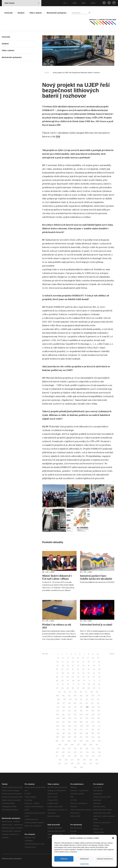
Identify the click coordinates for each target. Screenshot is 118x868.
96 (81, 692)
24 (78, 662)
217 (93, 748)
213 (69, 748)
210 (97, 745)
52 (84, 673)
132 (58, 711)
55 (99, 673)
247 (91, 763)
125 (64, 707)
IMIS (84, 3)
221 (69, 752)
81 (94, 684)
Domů (47, 73)
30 (63, 666)
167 (76, 726)
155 (99, 718)
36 (94, 666)
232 (87, 756)
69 (79, 681)
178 (93, 730)
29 (57, 666)
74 (57, 684)
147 (99, 715)
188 (57, 737)
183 (75, 733)
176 (81, 730)
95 (75, 692)
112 (81, 699)
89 (89, 688)
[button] (113, 838)
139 (99, 711)
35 (89, 666)
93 (65, 692)
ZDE (58, 137)
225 (93, 752)
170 (93, 726)
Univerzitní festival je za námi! (96, 625)
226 (99, 752)
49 (68, 673)
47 (57, 673)
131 (99, 707)
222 (75, 752)
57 (62, 677)
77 (73, 684)
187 (99, 733)
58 (68, 677)
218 (99, 748)
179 (99, 730)
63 (94, 677)
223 (81, 752)
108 (59, 699)
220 (63, 752)
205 (66, 745)
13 (68, 658)
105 (87, 696)
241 (97, 760)
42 (78, 669)
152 (81, 718)
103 (75, 696)
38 (57, 669)
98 (92, 692)
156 (58, 722)
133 (64, 711)
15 (78, 658)
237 (72, 760)
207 (78, 745)
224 (87, 752)
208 (85, 745)
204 (60, 745)
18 (93, 658)
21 (63, 662)
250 (81, 767)
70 (84, 681)
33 (78, 666)
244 (72, 763)
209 (91, 745)
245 (78, 763)
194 (93, 737)
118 (69, 703)
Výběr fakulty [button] (22, 3)
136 (81, 711)
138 (93, 711)
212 (64, 748)
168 (81, 726)
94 (70, 692)
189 (63, 737)
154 (93, 718)
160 (81, 722)
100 (57, 696)
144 (81, 715)
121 (87, 703)
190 (69, 737)
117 (64, 703)
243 (66, 763)
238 (78, 760)
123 (98, 703)
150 (70, 718)
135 (75, 711)
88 (83, 688)
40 (68, 669)
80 (89, 684)
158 (69, 722)
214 (75, 748)
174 (69, 730)
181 (64, 733)
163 (99, 722)
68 (73, 681)
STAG (93, 3)
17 (88, 658)
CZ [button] (66, 3)
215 (81, 748)
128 (81, 707)
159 (75, 722)
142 (69, 715)
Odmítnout (84, 859)
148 (58, 718)
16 (83, 658)
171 (99, 726)
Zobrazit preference (105, 859)
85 (68, 688)
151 (75, 718)
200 (81, 741)
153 (87, 718)
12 (63, 658)
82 (99, 684)
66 (63, 681)
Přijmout (64, 859)
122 (92, 703)
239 (84, 760)
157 (64, 722)
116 (58, 703)
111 (76, 699)
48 (63, 673)
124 (58, 707)
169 (87, 726)
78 (78, 684)
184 (81, 733)
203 (99, 741)
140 (57, 715)
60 (78, 677)
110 (70, 699)
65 (57, 681)
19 (98, 658)
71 (89, 681)
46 (99, 669)
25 (83, 662)
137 (87, 711)
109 (64, 699)
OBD (74, 3)
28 (99, 662)
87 (78, 688)
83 (57, 688)
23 (73, 662)
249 (75, 767)
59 (73, 677)
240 (91, 760)
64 (99, 677)
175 (75, 730)
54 (94, 673)
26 (89, 662)
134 (69, 711)
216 (87, 748)
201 (87, 741)
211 (58, 748)
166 (70, 726)
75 (63, 684)
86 (73, 688)
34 (83, 666)
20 (57, 662)
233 (93, 756)
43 (83, 669)
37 (99, 666)
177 (87, 730)
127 (75, 707)
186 (93, 733)
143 (75, 715)
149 (64, 718)
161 (87, 722)
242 (60, 763)
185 (87, 733)
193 (87, 737)
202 (93, 741)
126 (70, 707)
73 (99, 681)
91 (99, 688)
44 (89, 669)
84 (63, 688)
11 (58, 658)
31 (68, 666)
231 (81, 756)
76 (68, 684)
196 (57, 741)
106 (93, 696)
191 (75, 737)
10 (98, 654)
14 (73, 658)
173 (64, 730)
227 (57, 756)
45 (94, 669)
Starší (112, 654)
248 (97, 763)
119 (75, 703)
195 (99, 737)
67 (68, 681)
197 (63, 741)
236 (66, 760)
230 (75, 756)
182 (69, 733)
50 (73, 673)
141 (63, 715)
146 (93, 715)
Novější (45, 654)
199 (75, 741)
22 (68, 662)
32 (73, 666)
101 (63, 696)
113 (87, 699)
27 (94, 662)
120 (81, 703)
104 (81, 696)
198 (69, 741)
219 (57, 752)
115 (98, 699)
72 (94, 681)
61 (83, 677)
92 (59, 692)
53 (89, 673)
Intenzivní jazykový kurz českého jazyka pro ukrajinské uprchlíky (96, 579)
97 (86, 692)
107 (99, 696)
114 (92, 699)
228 (63, 756)
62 (89, 677)
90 (94, 688)
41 (73, 669)
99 (97, 692)
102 (69, 696)
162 (93, 722)
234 (99, 756)
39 (62, 669)
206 (72, 745)
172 (58, 730)
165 (64, 726)
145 (87, 715)
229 (69, 756)
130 (93, 707)
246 (84, 763)
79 (84, 684)
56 (57, 677)
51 (79, 673)
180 (58, 733)
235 (60, 760)
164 (58, 726)
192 (81, 737)
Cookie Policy (84, 864)
